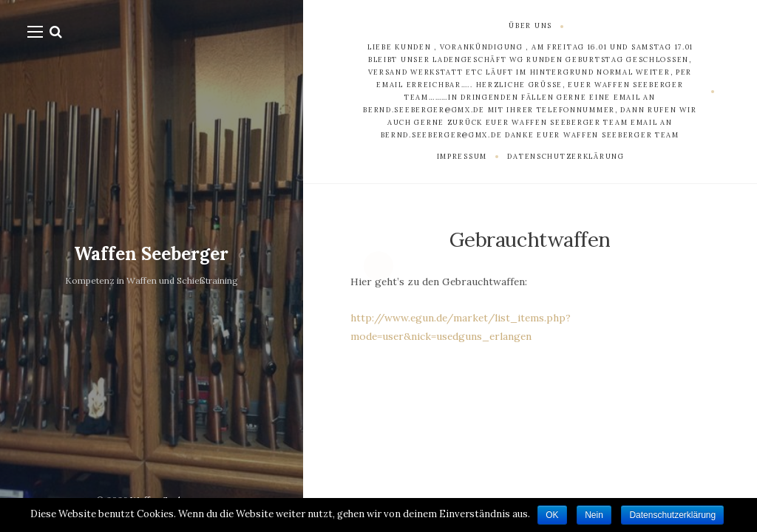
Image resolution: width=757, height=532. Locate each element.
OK (552, 515)
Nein (594, 515)
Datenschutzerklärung (672, 515)
